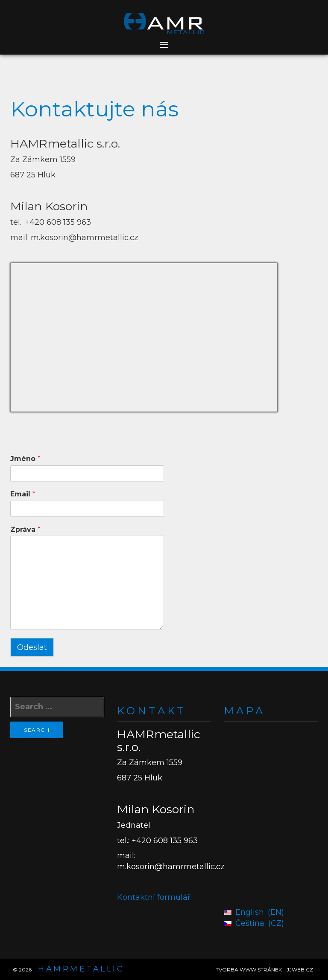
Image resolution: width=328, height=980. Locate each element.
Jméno (25, 459)
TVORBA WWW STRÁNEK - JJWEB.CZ (264, 970)
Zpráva (25, 529)
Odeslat (32, 647)
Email (23, 494)
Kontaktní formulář (154, 897)
